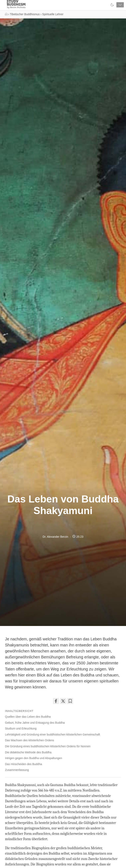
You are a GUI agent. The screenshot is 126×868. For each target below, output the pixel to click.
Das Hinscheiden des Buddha (23, 764)
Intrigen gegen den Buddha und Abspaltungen (34, 758)
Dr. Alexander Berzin (55, 537)
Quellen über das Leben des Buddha (28, 717)
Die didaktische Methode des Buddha (28, 752)
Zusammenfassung (17, 770)
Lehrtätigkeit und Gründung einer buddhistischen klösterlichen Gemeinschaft (52, 734)
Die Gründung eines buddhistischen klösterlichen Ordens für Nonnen (48, 746)
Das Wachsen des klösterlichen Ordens (30, 740)
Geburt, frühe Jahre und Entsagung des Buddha (35, 723)
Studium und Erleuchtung (21, 728)
